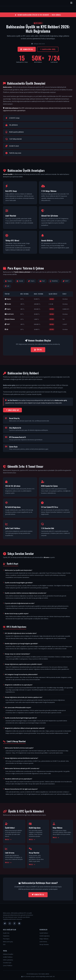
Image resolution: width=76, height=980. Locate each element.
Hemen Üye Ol (27, 49)
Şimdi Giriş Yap (13, 410)
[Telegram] (19, 923)
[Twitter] (5, 923)
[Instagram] (10, 923)
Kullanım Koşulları (8, 954)
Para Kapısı (6, 939)
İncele (8, 839)
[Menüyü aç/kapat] (71, 3)
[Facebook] (14, 923)
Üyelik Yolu (6, 933)
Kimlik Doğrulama (45, 936)
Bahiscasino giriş (48, 49)
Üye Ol (38, 350)
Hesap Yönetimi (44, 945)
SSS (4, 945)
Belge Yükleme (44, 939)
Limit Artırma (43, 942)
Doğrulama (6, 936)
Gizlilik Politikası (8, 957)
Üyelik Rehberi (44, 933)
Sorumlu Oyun (7, 963)
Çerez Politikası (8, 966)
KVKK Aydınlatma (8, 960)
